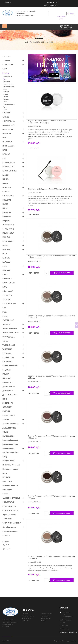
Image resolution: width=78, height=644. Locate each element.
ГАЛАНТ (6, 374)
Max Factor (7, 212)
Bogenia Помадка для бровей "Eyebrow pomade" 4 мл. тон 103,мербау (51, 317)
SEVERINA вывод (9, 304)
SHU (4, 308)
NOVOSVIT (7, 250)
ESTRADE (6, 154)
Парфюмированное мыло (10, 471)
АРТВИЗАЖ (7, 353)
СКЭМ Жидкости (9, 506)
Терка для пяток (9, 515)
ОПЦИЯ (5, 432)
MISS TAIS (6, 237)
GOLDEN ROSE (8, 196)
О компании (44, 616)
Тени (5, 102)
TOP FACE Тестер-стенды (9, 339)
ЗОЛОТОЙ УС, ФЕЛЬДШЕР (8, 405)
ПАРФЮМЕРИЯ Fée (10, 444)
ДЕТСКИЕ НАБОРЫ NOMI (10, 397)
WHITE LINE (7, 349)
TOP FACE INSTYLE (10, 328)
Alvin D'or (6, 56)
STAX (4, 312)
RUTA (5, 287)
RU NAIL (6, 275)
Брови (6, 79)
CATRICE (6, 117)
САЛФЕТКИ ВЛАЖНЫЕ (11, 498)
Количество (34, 273)
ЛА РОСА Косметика (10, 424)
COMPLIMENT (8, 129)
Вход (61, 19)
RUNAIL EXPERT (9, 283)
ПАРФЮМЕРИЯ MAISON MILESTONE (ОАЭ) (10, 453)
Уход (5, 109)
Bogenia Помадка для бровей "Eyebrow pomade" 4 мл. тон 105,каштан (51, 437)
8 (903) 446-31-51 (52, 5)
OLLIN (5, 254)
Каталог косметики (28, 616)
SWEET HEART (8, 320)
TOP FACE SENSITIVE (11, 333)
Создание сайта (59, 641)
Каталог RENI (26, 614)
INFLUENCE (7, 200)
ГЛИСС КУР (7, 378)
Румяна (6, 97)
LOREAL (5, 208)
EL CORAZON (7, 142)
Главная (28, 42)
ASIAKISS (6, 60)
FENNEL (5, 179)
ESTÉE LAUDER (8, 146)
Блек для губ (8, 76)
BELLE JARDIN (8, 65)
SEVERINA (6, 299)
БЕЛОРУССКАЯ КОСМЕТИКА (8, 360)
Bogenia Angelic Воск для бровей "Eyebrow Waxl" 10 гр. (50, 189)
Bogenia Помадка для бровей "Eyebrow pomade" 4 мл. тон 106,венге (51, 497)
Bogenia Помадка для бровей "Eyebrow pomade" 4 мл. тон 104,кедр (51, 377)
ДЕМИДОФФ (7, 391)
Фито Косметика (9, 527)
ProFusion (6, 262)
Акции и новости (27, 618)
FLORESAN (7, 187)
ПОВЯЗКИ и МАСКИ (10, 485)
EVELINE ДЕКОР (9, 163)
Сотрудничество (46, 618)
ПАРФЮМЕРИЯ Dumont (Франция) (10, 438)
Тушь (5, 107)
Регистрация (61, 16)
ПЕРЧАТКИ (7, 477)
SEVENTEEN (7, 295)
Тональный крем (9, 104)
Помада (6, 91)
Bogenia (44, 42)
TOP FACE (6, 324)
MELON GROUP (8, 233)
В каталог (54, 75)
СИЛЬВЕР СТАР (8, 502)
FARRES (6, 175)
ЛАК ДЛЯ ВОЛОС (9, 428)
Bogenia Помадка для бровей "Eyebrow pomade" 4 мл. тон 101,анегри (51, 557)
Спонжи (6, 99)
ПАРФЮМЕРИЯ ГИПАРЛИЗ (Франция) (11, 463)
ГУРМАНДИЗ (7, 382)
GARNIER (6, 192)
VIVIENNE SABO (9, 345)
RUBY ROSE (7, 279)
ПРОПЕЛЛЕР (7, 490)
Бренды (43, 620)
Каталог (36, 42)
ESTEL (5, 150)
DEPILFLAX (7, 133)
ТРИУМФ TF (7, 519)
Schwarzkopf (7, 291)
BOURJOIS (6, 113)
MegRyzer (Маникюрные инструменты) (8, 225)
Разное (5, 494)
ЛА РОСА (6, 419)
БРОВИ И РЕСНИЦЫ (10, 366)
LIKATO (5, 204)
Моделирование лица (9, 88)
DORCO (5, 138)
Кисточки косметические (9, 83)
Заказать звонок (52, 3)
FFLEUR (5, 183)
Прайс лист (25, 620)
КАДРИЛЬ (6, 411)
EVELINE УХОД (8, 167)
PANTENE (6, 258)
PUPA (5, 266)
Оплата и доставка (46, 614)
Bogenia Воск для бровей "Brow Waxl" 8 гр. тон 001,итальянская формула (47, 122)
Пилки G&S (7, 481)
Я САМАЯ (6, 535)
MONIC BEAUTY (8, 241)
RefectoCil (6, 270)
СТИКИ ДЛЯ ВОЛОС (10, 510)
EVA (4, 158)
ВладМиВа (7, 370)
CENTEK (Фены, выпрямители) (9, 123)
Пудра (6, 94)
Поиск (72, 14)
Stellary (5, 316)
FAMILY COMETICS (10, 171)
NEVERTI (6, 245)
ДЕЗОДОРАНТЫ (9, 386)
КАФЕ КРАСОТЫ (9, 415)
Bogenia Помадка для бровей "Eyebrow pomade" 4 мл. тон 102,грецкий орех (51, 257)
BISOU (5, 69)
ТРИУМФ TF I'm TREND (12, 523)
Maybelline (7, 216)
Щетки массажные (10, 531)
